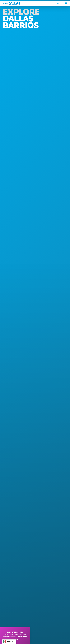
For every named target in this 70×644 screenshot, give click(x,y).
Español (8, 642)
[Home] (12, 3)
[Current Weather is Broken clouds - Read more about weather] (58, 3)
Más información (22, 636)
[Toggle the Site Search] (62, 3)
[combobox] (9, 642)
